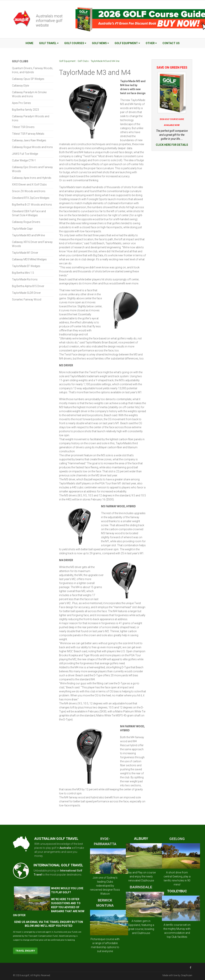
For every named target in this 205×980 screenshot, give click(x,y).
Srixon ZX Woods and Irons (29, 191)
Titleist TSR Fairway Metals (28, 134)
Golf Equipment (127, 43)
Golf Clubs (83, 61)
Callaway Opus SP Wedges (28, 79)
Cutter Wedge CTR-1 (24, 160)
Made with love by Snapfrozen (177, 975)
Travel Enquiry (25, 951)
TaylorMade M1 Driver (25, 253)
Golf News (100, 43)
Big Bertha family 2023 (25, 110)
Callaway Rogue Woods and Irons (32, 147)
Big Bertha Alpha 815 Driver (28, 286)
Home (29, 43)
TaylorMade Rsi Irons (25, 279)
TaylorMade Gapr (22, 229)
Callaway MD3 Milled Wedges (29, 259)
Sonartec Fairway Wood (27, 299)
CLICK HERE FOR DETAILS (172, 145)
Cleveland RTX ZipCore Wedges (31, 198)
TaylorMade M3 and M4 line (105, 61)
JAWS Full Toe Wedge (25, 154)
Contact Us (171, 43)
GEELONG (177, 839)
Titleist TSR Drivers (23, 127)
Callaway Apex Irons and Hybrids (32, 178)
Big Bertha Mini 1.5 (23, 273)
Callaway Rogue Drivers (26, 222)
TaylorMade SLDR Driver (26, 293)
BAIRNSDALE (141, 887)
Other (151, 43)
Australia (65, 848)
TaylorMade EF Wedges (26, 266)
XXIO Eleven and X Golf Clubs (29, 185)
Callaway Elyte (20, 86)
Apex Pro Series (21, 103)
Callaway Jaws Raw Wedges (29, 140)
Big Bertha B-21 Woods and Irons (32, 205)
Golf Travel (49, 43)
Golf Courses (75, 43)
